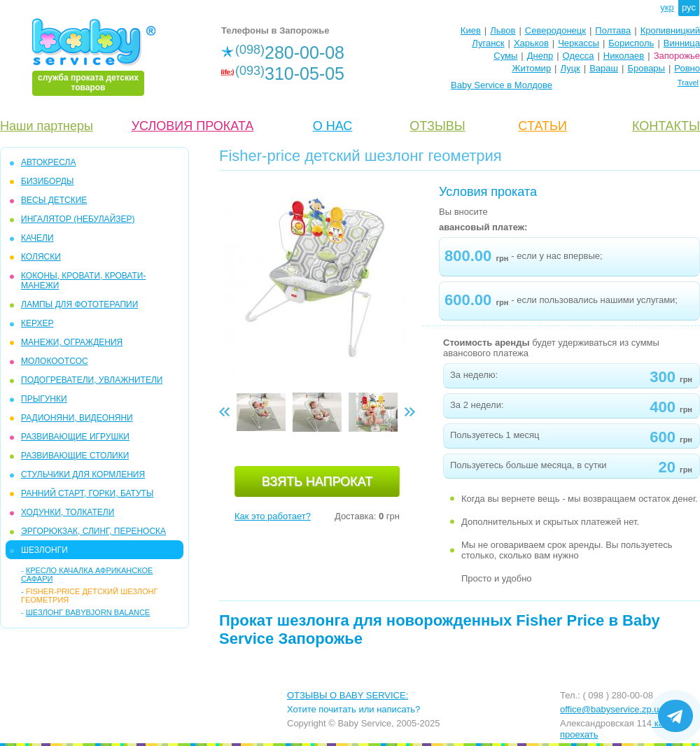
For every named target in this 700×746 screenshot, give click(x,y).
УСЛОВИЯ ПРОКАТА (193, 126)
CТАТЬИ (542, 126)
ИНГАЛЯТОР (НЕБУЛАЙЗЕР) (78, 219)
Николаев (624, 56)
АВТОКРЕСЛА (48, 162)
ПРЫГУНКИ (44, 399)
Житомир (531, 68)
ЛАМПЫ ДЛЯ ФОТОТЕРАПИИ (79, 304)
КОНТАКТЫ (666, 126)
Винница (682, 43)
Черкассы (579, 43)
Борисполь (631, 43)
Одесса (579, 56)
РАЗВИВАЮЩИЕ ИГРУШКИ (75, 437)
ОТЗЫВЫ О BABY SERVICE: (348, 695)
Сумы (505, 56)
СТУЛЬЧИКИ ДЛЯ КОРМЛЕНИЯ (83, 474)
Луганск (488, 43)
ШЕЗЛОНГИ (44, 550)
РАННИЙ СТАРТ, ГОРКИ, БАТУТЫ (87, 493)
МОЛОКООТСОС (55, 361)
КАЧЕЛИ (37, 238)
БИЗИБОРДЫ (47, 181)
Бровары (646, 68)
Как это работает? (273, 516)
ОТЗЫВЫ (437, 126)
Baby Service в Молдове (502, 85)
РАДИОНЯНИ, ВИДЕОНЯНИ (77, 418)
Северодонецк (555, 30)
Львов (503, 30)
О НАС (333, 126)
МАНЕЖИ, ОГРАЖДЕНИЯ (72, 342)
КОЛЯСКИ (41, 257)
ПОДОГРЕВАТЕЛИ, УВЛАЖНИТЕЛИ (92, 380)
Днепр (540, 56)
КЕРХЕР (37, 323)
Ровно (687, 68)
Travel (688, 83)
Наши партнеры (47, 126)
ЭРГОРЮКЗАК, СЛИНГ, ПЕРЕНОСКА (93, 531)
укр (667, 7)
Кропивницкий (670, 30)
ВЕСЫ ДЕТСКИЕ (54, 200)
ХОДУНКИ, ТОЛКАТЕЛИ (68, 512)
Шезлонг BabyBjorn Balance (88, 612)
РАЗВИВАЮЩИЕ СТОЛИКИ (75, 456)
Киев (471, 30)
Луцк (570, 68)
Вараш (604, 68)
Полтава (613, 30)
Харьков (531, 43)
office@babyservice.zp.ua (612, 709)
